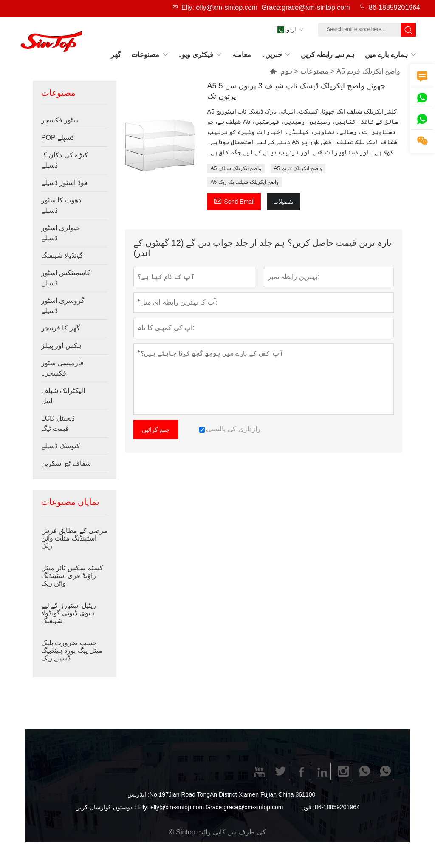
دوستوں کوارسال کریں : (106, 807)
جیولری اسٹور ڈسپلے (61, 233)
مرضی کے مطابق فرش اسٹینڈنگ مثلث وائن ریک (74, 538)
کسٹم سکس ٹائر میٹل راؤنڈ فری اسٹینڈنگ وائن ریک (72, 576)
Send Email (234, 201)
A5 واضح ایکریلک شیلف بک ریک (245, 182)
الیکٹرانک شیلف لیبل (63, 396)
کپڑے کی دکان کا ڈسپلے (65, 160)
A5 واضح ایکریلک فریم (298, 168)
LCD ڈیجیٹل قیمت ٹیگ (58, 423)
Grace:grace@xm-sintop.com (305, 7)
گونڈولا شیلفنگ (62, 255)
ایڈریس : (138, 794)
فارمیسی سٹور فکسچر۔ (62, 368)
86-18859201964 (394, 7)
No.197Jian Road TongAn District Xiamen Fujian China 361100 (232, 794)
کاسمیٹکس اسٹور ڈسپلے (66, 278)
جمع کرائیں (156, 430)
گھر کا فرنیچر (61, 328)
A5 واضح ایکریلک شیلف (236, 168)
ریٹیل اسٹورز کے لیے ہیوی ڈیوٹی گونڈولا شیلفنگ (69, 613)
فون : (308, 807)
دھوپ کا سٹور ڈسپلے (61, 205)
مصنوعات (314, 71)
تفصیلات (283, 202)
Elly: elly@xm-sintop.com (219, 7)
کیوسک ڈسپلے (61, 446)
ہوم (287, 71)
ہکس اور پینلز (61, 346)
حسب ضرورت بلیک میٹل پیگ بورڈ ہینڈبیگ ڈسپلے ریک (72, 650)
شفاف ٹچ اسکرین (66, 463)
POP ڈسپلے (58, 138)
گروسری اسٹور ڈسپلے (63, 306)
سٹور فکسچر (60, 120)
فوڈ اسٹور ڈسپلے (64, 183)
